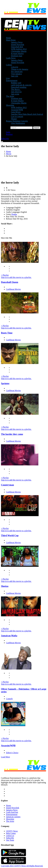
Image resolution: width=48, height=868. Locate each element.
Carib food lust (12, 812)
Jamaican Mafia (9, 636)
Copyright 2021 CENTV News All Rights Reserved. (22, 866)
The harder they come (12, 434)
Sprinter (5, 383)
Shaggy (14, 119)
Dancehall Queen (10, 282)
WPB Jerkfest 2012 (19, 49)
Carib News (11, 58)
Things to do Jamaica (20, 69)
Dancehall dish (17, 47)
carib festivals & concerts (21, 85)
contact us (10, 836)
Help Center (11, 833)
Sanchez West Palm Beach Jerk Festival (27, 114)
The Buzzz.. (16, 89)
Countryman (7, 485)
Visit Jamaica (16, 74)
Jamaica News (17, 42)
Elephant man (17, 56)
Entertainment (12, 81)
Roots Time (7, 333)
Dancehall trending (19, 87)
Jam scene (15, 94)
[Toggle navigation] (2, 142)
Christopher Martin (19, 51)
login (8, 132)
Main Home (11, 40)
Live (8, 78)
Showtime (10, 105)
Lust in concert (17, 116)
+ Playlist (5, 275)
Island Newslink (18, 45)
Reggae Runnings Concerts (17, 121)
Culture (9, 65)
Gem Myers (16, 112)
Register (9, 134)
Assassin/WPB (17, 110)
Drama (14, 214)
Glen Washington (18, 123)
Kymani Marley (17, 54)
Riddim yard (16, 83)
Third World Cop (10, 535)
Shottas (5, 586)
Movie (9, 154)
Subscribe (10, 838)
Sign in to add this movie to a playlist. (16, 277)
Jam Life (15, 76)
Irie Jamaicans (17, 72)
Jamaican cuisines (13, 817)
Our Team (10, 840)
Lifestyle (15, 67)
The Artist (10, 96)
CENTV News (12, 831)
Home (8, 38)
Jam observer (16, 92)
